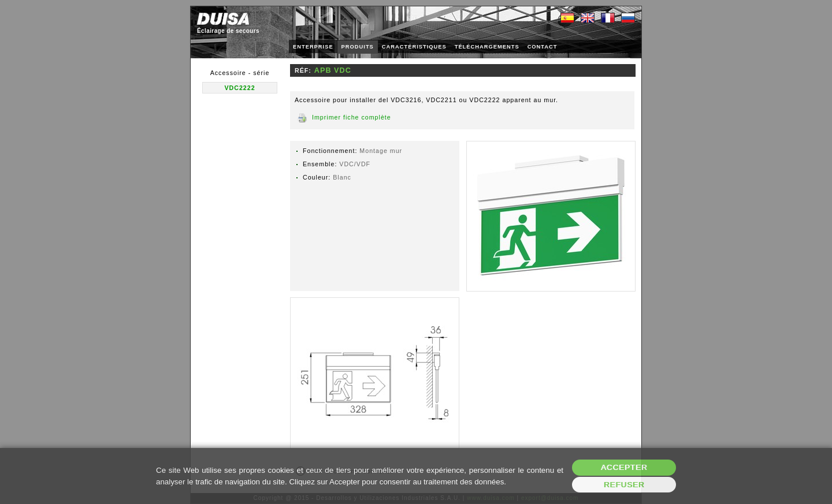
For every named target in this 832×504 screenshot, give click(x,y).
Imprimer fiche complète (352, 117)
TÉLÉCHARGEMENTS (487, 47)
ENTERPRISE (313, 47)
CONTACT (543, 47)
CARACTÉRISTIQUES (414, 47)
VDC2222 (239, 88)
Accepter (624, 467)
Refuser (624, 485)
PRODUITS (358, 47)
